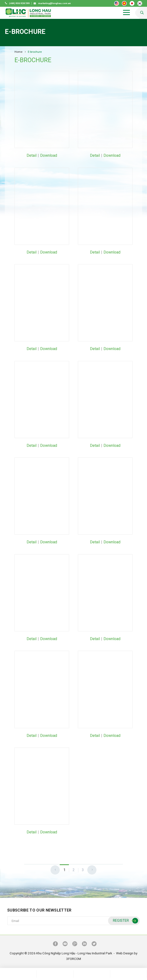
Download (49, 155)
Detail (32, 155)
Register (125, 921)
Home (18, 52)
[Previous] (55, 870)
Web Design (125, 953)
